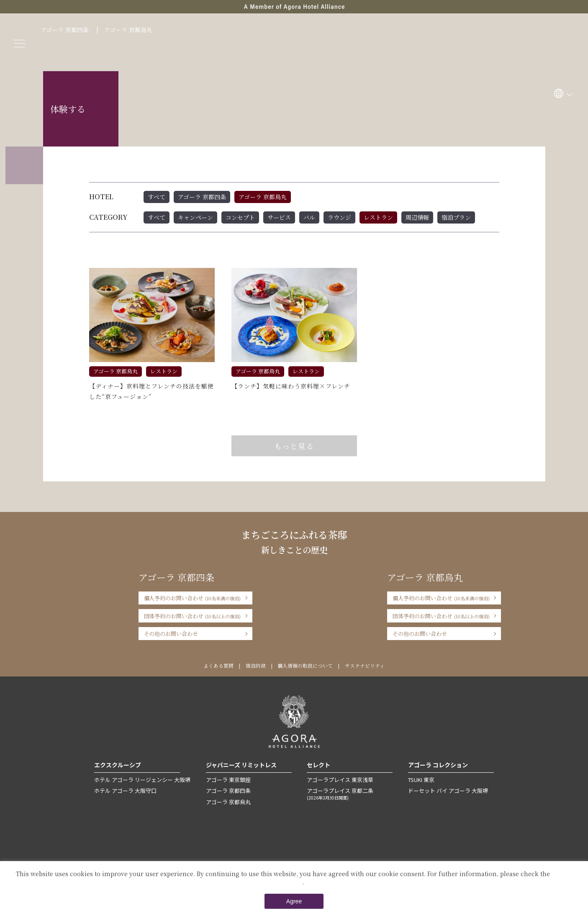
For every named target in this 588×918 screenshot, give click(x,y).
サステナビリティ (365, 666)
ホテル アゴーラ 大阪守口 (125, 791)
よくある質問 (218, 666)
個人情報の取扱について (305, 666)
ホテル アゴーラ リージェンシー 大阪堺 (142, 780)
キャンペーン (195, 217)
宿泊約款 (256, 666)
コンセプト (240, 217)
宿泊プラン (456, 217)
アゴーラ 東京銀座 (228, 780)
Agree (294, 901)
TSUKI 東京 (421, 780)
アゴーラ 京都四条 (65, 30)
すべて (157, 197)
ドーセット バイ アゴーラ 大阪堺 (448, 791)
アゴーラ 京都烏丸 (128, 30)
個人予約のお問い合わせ (193, 598)
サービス (279, 217)
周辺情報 (417, 217)
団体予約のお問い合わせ (193, 616)
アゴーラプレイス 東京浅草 (340, 780)
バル (309, 217)
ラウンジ (339, 217)
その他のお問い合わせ (171, 634)
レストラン (378, 217)
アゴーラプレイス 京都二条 (350, 794)
